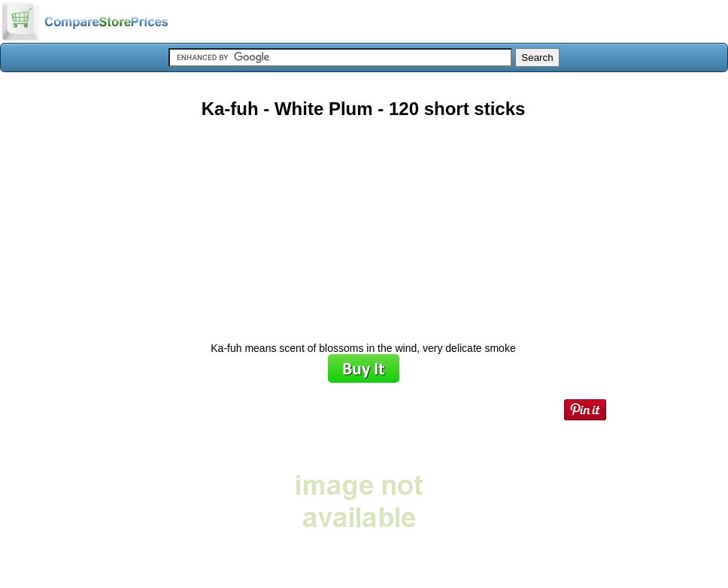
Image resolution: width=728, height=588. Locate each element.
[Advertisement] (363, 225)
